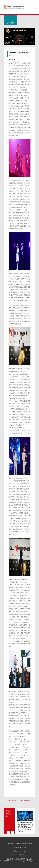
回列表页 (13, 801)
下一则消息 (27, 801)
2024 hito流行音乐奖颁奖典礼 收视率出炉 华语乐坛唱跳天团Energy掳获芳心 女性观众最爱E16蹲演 (25, 827)
